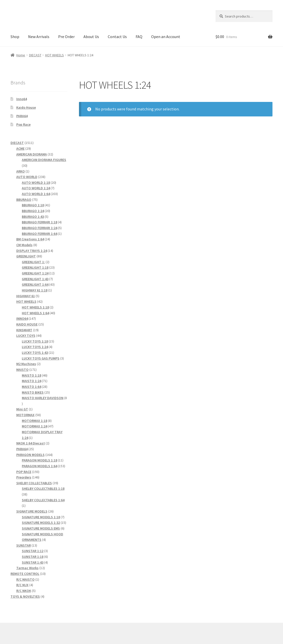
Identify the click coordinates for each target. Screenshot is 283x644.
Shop (15, 37)
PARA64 (22, 116)
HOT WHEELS (55, 55)
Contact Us (117, 37)
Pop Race (23, 124)
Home (21, 55)
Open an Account (166, 37)
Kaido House (26, 107)
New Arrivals (39, 37)
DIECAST (35, 55)
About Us (91, 37)
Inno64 (22, 99)
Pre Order (66, 37)
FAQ (139, 37)
